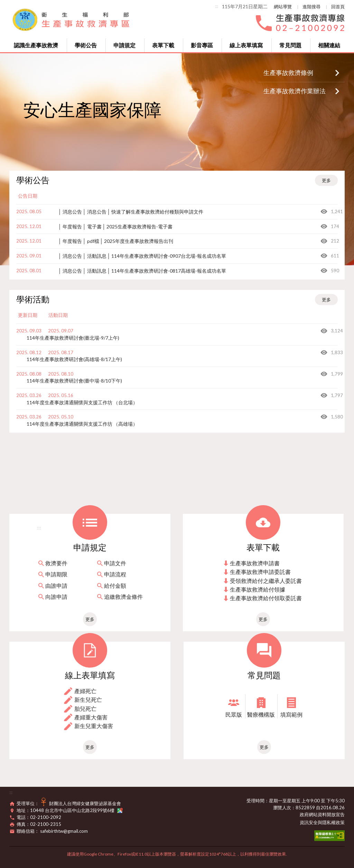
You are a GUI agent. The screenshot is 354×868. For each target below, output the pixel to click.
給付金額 (115, 586)
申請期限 (56, 574)
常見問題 (290, 45)
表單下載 (163, 45)
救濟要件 (56, 563)
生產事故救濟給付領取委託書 (266, 598)
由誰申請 (56, 586)
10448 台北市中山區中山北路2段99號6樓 (76, 810)
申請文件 (115, 563)
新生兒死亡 (88, 700)
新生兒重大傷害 (94, 726)
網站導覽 (283, 7)
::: (217, 6)
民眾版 (234, 714)
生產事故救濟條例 (288, 73)
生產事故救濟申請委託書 (260, 572)
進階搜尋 (311, 7)
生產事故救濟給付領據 (258, 589)
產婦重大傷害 (91, 717)
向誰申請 (56, 597)
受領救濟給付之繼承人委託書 (266, 581)
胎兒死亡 (85, 709)
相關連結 (329, 45)
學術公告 (86, 45)
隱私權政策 (333, 822)
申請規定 (124, 45)
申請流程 (115, 574)
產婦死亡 (85, 691)
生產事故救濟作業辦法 (295, 91)
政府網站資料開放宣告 (322, 814)
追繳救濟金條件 (123, 597)
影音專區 (202, 45)
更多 (326, 180)
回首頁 (338, 7)
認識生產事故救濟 (36, 45)
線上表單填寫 (246, 45)
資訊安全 (309, 822)
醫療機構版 (261, 714)
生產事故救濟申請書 (255, 563)
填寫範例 (291, 714)
